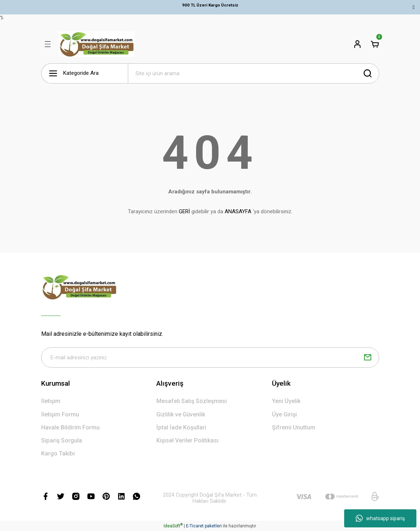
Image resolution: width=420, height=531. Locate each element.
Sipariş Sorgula (62, 440)
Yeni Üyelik (286, 401)
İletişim (51, 401)
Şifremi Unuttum (294, 427)
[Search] (254, 73)
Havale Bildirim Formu (70, 427)
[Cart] (375, 44)
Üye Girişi (284, 414)
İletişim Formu (60, 414)
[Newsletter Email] (210, 357)
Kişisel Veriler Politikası (187, 440)
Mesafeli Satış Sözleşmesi (192, 401)
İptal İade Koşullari (181, 427)
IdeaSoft (173, 526)
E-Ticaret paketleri (204, 526)
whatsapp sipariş (380, 518)
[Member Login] (358, 44)
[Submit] (368, 357)
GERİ (184, 211)
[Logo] (97, 44)
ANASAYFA (238, 211)
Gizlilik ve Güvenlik (181, 414)
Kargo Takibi (58, 453)
